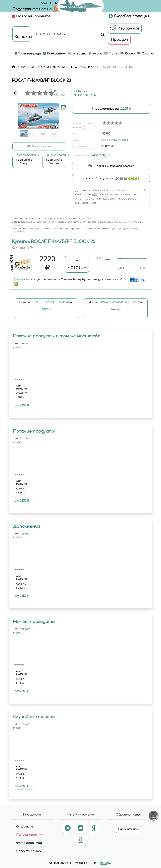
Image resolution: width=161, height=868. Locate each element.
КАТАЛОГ (28, 67)
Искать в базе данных (111, 178)
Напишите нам (128, 829)
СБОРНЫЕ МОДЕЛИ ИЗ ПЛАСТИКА (68, 67)
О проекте (25, 827)
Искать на (46, 308)
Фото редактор (29, 843)
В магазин (77, 264)
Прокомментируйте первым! (111, 166)
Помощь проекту (29, 835)
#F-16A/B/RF (101, 156)
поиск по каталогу (51, 35)
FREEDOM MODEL (115, 140)
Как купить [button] (22, 248)
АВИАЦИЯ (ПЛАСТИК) (117, 67)
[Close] (145, 190)
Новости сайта (29, 851)
